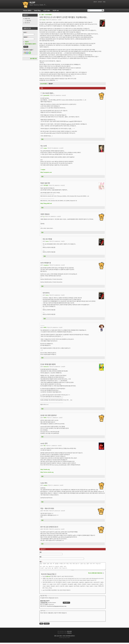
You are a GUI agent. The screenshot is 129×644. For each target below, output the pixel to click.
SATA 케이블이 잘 (46, 263)
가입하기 (27, 42)
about (95, 2)
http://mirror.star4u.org (47, 472)
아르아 (45, 418)
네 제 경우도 (46, 293)
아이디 (25, 32)
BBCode (48, 578)
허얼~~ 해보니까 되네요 (47, 508)
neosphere (46, 265)
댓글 (41, 562)
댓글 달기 (51, 84)
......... (42, 325)
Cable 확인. (44, 483)
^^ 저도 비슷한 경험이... (47, 93)
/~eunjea (43, 170)
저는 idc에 (43, 146)
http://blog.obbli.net (46, 203)
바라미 (45, 327)
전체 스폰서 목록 (58, 637)
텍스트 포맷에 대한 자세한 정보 (95, 574)
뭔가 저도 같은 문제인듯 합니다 (49, 527)
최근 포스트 (27, 23)
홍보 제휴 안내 (33, 59)
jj (44, 216)
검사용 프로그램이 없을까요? (49, 415)
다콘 (45, 446)
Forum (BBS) (27, 10)
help (104, 2)
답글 (42, 139)
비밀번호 (26, 37)
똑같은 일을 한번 (45, 183)
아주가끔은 (46, 185)
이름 (40, 552)
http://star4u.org (45, 469)
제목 (40, 557)
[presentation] (54, 619)
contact (100, 2)
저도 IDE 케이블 (47, 239)
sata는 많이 (44, 443)
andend (45, 485)
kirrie (44, 20)
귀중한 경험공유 (45, 214)
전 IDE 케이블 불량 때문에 (48, 364)
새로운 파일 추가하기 (45, 602)
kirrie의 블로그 (49, 15)
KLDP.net (56, 10)
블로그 (43, 15)
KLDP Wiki (47, 10)
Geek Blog (37, 10)
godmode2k (46, 95)
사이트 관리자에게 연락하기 (69, 637)
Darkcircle (46, 367)
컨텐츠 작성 (27, 19)
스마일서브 (69, 634)
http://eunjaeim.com (46, 172)
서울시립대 (69, 633)
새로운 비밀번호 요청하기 (30, 44)
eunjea (45, 148)
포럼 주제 (29, 21)
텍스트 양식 (44, 575)
